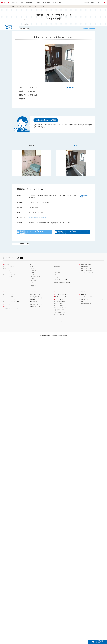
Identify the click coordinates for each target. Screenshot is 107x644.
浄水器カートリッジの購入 (61, 302)
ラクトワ (59, 282)
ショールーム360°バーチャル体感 (12, 307)
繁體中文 (93, 2)
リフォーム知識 (8, 282)
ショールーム (34, 2)
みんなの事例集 (8, 276)
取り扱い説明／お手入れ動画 (36, 303)
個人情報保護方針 (65, 326)
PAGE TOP (53, 335)
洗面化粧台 (58, 272)
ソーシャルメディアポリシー (53, 326)
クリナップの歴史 (59, 311)
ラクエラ (33, 278)
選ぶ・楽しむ (21, 2)
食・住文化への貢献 (60, 315)
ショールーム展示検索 (10, 305)
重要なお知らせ (33, 307)
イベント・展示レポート (61, 320)
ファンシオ (59, 280)
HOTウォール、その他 (62, 285)
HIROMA (33, 284)
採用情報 (83, 298)
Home (13, 6)
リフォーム (43, 2)
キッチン (32, 272)
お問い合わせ (36, 310)
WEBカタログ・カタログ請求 (87, 278)
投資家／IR (83, 300)
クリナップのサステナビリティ (62, 313)
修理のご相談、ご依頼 (35, 300)
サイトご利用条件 (42, 326)
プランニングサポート (86, 270)
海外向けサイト (84, 305)
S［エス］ (59, 278)
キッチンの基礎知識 (9, 272)
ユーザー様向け (51, 2)
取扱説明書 (32, 305)
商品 (31, 270)
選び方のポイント (9, 274)
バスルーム (32, 288)
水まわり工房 (21, 6)
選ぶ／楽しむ (8, 270)
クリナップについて (62, 2)
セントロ (33, 275)
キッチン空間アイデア (9, 278)
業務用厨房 (34, 286)
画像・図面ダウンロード (86, 276)
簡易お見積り (86, 272)
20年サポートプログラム (35, 312)
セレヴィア (34, 291)
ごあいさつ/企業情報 (60, 307)
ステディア (34, 276)
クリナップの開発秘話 (10, 280)
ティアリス (59, 274)
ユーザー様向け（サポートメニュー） (38, 298)
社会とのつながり (59, 316)
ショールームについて (10, 303)
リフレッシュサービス (60, 298)
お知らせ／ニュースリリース (87, 302)
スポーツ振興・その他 (60, 318)
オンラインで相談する (10, 302)
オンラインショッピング (61, 300)
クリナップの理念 (59, 309)
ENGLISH (86, 2)
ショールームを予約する (10, 300)
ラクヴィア (34, 292)
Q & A (35, 302)
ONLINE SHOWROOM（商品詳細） (63, 288)
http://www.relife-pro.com (37, 219)
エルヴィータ (60, 276)
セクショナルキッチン (36, 282)
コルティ (33, 280)
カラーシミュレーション (86, 274)
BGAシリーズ (59, 283)
